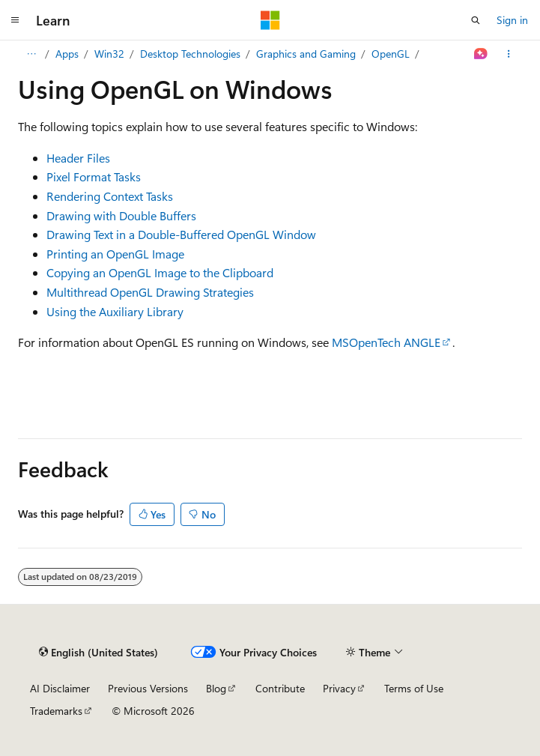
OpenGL (391, 54)
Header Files (78, 158)
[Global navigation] (15, 20)
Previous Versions (148, 688)
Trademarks (56, 711)
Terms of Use (414, 688)
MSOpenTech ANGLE (386, 342)
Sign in (512, 20)
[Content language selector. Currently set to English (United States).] (98, 653)
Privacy (339, 688)
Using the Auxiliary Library (115, 311)
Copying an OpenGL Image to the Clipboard (160, 272)
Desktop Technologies (190, 54)
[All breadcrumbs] (31, 54)
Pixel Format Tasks (94, 176)
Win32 (109, 54)
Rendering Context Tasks (110, 196)
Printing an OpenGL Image (115, 254)
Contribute (280, 688)
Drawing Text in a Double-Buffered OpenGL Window (181, 234)
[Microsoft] (270, 20)
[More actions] (509, 54)
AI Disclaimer (60, 688)
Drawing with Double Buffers (121, 215)
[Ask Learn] (481, 54)
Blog (216, 688)
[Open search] (476, 20)
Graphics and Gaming (306, 54)
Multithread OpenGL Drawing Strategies (150, 292)
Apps (67, 54)
